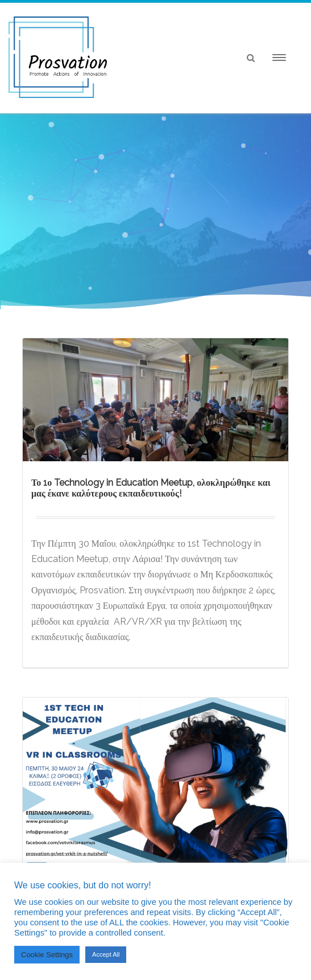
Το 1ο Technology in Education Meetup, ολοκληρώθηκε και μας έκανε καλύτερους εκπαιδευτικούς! (151, 488)
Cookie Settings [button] (47, 955)
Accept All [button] (106, 954)
